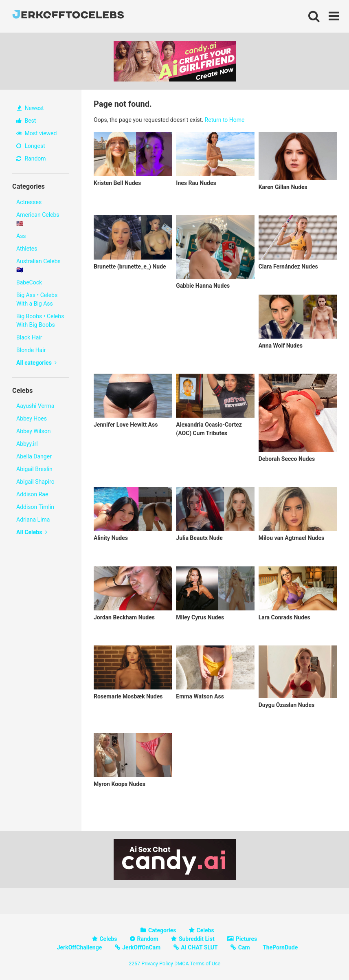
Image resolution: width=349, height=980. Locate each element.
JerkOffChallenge (80, 947)
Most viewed (36, 133)
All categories (36, 363)
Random (31, 159)
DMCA (182, 963)
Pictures (246, 939)
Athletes (27, 249)
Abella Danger (34, 456)
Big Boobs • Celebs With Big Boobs (40, 320)
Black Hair (29, 337)
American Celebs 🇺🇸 (38, 219)
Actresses (29, 202)
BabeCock (29, 282)
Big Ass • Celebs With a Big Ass (37, 299)
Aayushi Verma (35, 406)
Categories (162, 930)
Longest (31, 146)
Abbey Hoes (32, 418)
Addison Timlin (35, 507)
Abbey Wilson (33, 431)
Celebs (205, 930)
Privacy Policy (157, 963)
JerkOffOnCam (141, 947)
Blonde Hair (31, 350)
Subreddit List (197, 939)
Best (26, 121)
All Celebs (32, 532)
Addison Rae (32, 494)
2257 (134, 963)
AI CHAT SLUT (199, 947)
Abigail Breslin (34, 469)
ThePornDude (280, 947)
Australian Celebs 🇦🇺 (38, 265)
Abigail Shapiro (35, 482)
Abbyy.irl (27, 444)
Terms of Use (205, 963)
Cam (244, 947)
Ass (21, 236)
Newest (31, 108)
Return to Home (225, 120)
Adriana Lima (33, 520)
